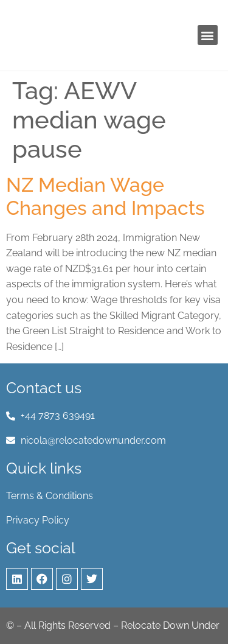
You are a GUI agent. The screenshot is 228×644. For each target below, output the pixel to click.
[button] (208, 35)
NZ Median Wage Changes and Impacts (105, 196)
